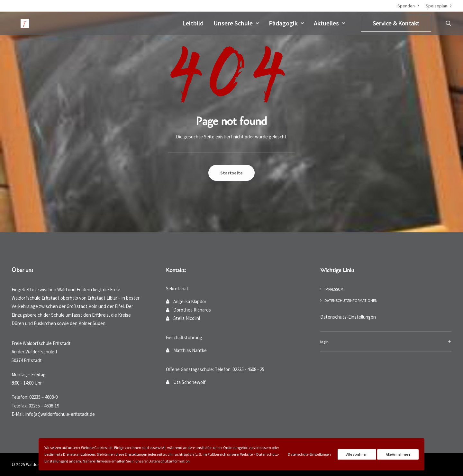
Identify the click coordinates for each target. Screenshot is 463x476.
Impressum (334, 289)
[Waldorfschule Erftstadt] (20, 23)
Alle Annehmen (398, 454)
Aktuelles (329, 22)
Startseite (232, 173)
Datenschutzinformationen (351, 300)
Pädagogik (286, 22)
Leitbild (193, 22)
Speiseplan (439, 6)
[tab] (386, 342)
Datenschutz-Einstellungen (348, 317)
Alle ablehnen (357, 454)
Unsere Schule (236, 22)
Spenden (408, 6)
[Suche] (449, 23)
